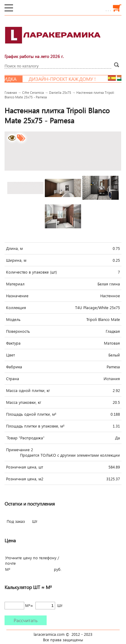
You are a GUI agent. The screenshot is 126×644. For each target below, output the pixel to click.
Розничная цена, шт (25, 467)
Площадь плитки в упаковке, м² (35, 426)
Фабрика (14, 367)
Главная (11, 92)
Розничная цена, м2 (25, 479)
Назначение (17, 296)
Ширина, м (16, 260)
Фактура (13, 343)
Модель (13, 319)
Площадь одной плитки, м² (31, 414)
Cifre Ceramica (33, 92)
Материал (15, 284)
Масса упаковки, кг (24, 402)
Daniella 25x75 (60, 92)
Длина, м (14, 248)
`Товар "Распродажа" (25, 438)
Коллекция (16, 308)
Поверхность (18, 331)
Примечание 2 (20, 450)
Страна (13, 379)
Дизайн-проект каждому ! (65, 79)
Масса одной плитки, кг (28, 390)
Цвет (10, 355)
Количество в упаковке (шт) (31, 272)
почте (10, 563)
